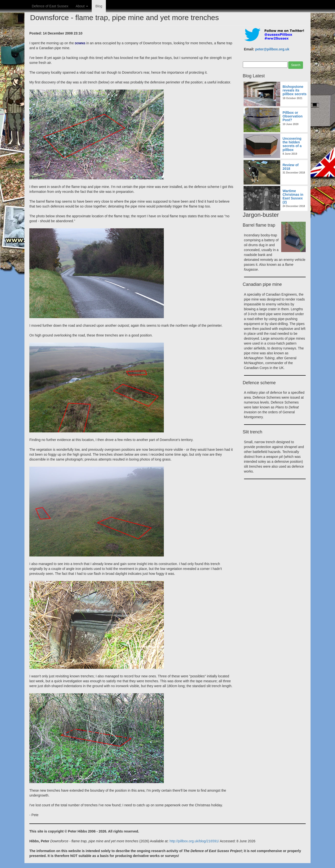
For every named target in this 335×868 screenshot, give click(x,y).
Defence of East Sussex (50, 6)
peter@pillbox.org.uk (272, 49)
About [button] (82, 6)
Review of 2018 (291, 167)
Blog (99, 6)
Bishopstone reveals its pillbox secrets (295, 90)
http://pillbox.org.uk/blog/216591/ (194, 841)
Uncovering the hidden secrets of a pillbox (292, 144)
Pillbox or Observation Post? (293, 116)
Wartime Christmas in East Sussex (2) (293, 197)
